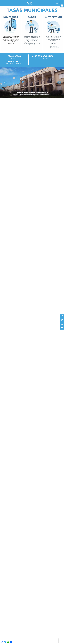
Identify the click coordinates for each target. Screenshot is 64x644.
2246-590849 (14, 56)
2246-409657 (14, 62)
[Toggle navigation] (57, 3)
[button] (62, 5)
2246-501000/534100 (43, 56)
